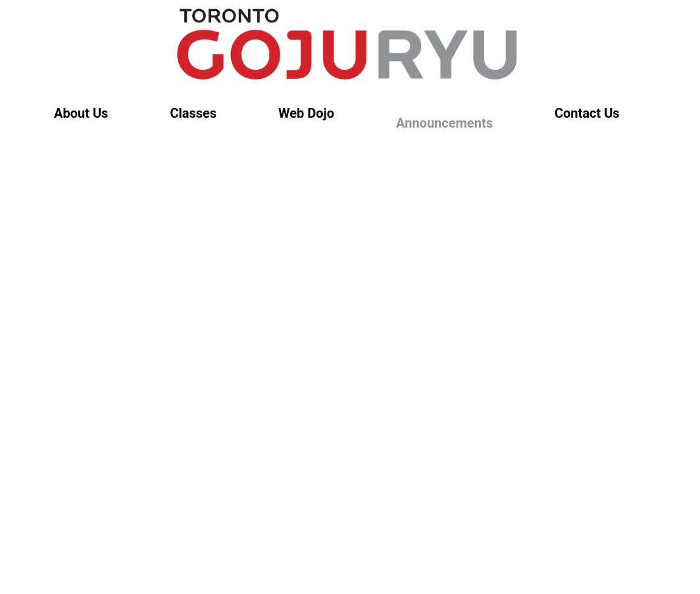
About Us (81, 113)
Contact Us (587, 113)
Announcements (444, 123)
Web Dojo (306, 113)
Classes (193, 113)
